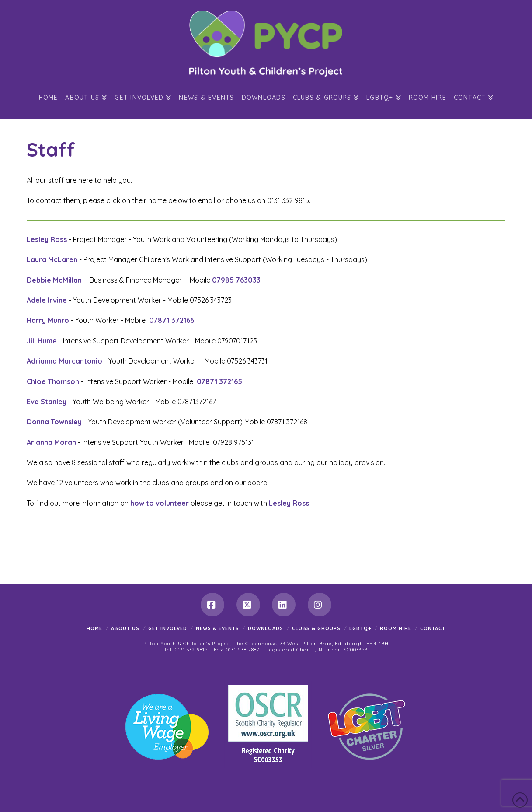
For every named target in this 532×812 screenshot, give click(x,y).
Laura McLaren (52, 259)
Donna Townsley (54, 422)
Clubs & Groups (316, 628)
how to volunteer (160, 503)
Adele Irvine (47, 300)
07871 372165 (219, 381)
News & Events (217, 628)
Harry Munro (48, 320)
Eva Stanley (47, 402)
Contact (433, 628)
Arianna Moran (51, 442)
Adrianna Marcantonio (64, 361)
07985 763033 (236, 280)
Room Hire (396, 628)
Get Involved (168, 628)
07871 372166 (172, 320)
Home (94, 628)
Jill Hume (42, 341)
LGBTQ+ (360, 628)
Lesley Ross (47, 239)
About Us (125, 628)
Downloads (266, 628)
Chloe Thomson (53, 381)
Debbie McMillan (54, 280)
